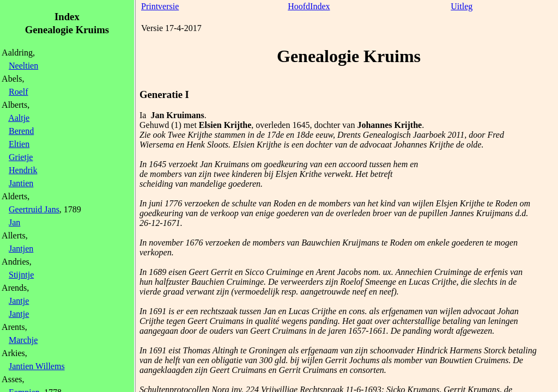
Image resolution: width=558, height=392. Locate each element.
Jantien (21, 183)
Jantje (19, 301)
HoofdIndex (309, 6)
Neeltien (23, 66)
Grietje (21, 157)
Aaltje (19, 118)
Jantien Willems (37, 366)
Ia (143, 115)
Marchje (23, 340)
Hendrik (23, 170)
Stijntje (21, 275)
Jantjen (21, 249)
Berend (21, 131)
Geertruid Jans (34, 209)
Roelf (19, 92)
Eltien (19, 144)
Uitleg (462, 6)
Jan (14, 222)
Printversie (160, 6)
